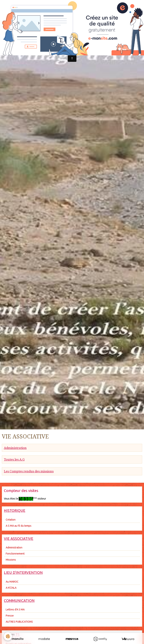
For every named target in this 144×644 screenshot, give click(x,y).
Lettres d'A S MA (15, 609)
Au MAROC (12, 582)
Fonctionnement (15, 554)
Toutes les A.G (14, 459)
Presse (10, 616)
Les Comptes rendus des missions (29, 471)
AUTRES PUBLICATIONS (19, 622)
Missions (11, 560)
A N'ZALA (11, 588)
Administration (15, 448)
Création (11, 520)
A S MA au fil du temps (19, 526)
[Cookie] (8, 636)
